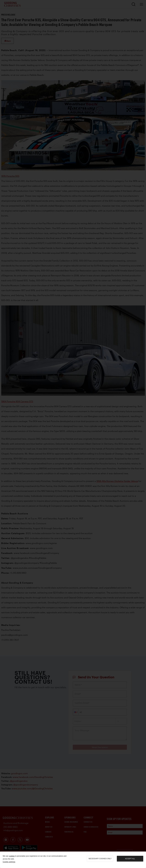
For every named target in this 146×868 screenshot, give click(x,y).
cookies (12, 856)
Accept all (130, 859)
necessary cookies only (100, 859)
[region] (73, 860)
